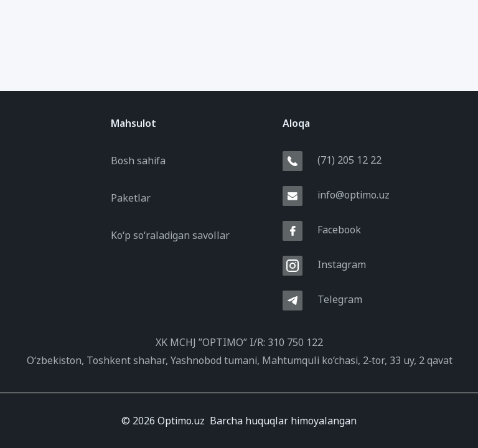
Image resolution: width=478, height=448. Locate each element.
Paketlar (131, 198)
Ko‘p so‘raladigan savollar (170, 235)
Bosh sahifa (138, 161)
